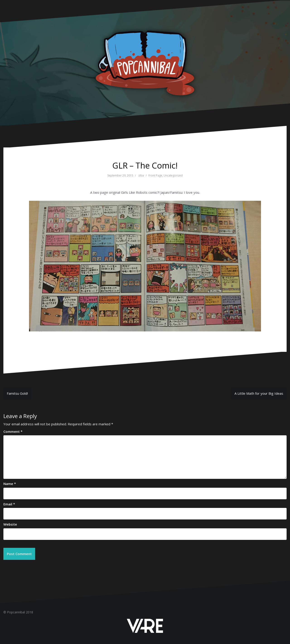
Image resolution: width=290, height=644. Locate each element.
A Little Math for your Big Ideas (259, 393)
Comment (13, 431)
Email (9, 504)
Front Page (155, 175)
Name (10, 484)
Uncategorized (173, 175)
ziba (141, 175)
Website (10, 524)
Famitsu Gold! (17, 393)
